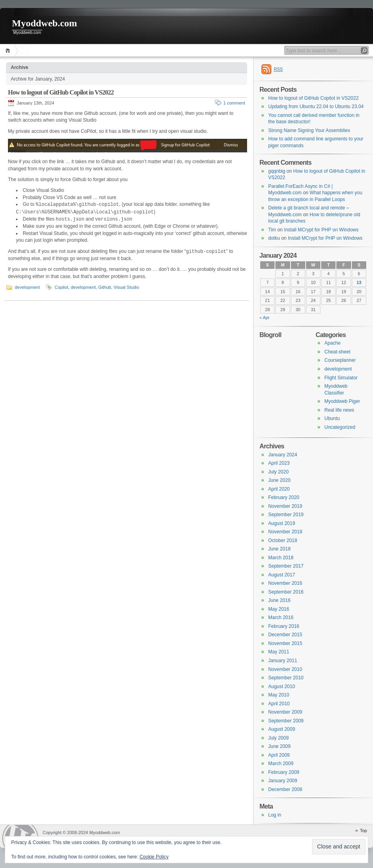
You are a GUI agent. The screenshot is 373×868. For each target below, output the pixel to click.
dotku (274, 238)
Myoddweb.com (44, 23)
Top (363, 831)
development (27, 287)
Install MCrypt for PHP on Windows (321, 230)
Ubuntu (332, 418)
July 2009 (278, 738)
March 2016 (281, 617)
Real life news (339, 410)
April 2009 (279, 755)
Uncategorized (340, 427)
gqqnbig (277, 171)
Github (105, 287)
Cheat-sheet (337, 352)
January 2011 (283, 661)
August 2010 (282, 687)
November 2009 (285, 712)
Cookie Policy (154, 857)
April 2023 (279, 463)
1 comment (234, 103)
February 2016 (284, 626)
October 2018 (283, 541)
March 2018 (281, 558)
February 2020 (284, 497)
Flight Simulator (341, 378)
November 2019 (285, 506)
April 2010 (279, 704)
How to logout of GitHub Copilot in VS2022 (61, 92)
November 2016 (285, 583)
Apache (333, 343)
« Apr (264, 318)
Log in (275, 815)
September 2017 (286, 566)
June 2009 (279, 746)
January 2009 (283, 781)
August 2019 (282, 523)
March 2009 (281, 763)
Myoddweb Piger (342, 401)
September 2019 (286, 515)
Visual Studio (126, 287)
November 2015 (285, 643)
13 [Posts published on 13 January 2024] (359, 282)
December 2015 (285, 635)
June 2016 (279, 600)
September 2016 (286, 592)
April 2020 (279, 489)
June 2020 (279, 480)
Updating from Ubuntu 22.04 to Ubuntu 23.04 (316, 107)
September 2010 (286, 678)
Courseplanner (340, 360)
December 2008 (285, 789)
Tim (272, 230)
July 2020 (278, 472)
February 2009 (284, 772)
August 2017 (282, 575)
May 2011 (279, 652)
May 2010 (279, 695)
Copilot (61, 287)
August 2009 (282, 729)
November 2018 (285, 532)
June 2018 (279, 549)
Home (9, 50)
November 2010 (285, 669)
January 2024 (283, 455)
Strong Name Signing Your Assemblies (309, 130)
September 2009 (286, 721)
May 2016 (279, 609)
